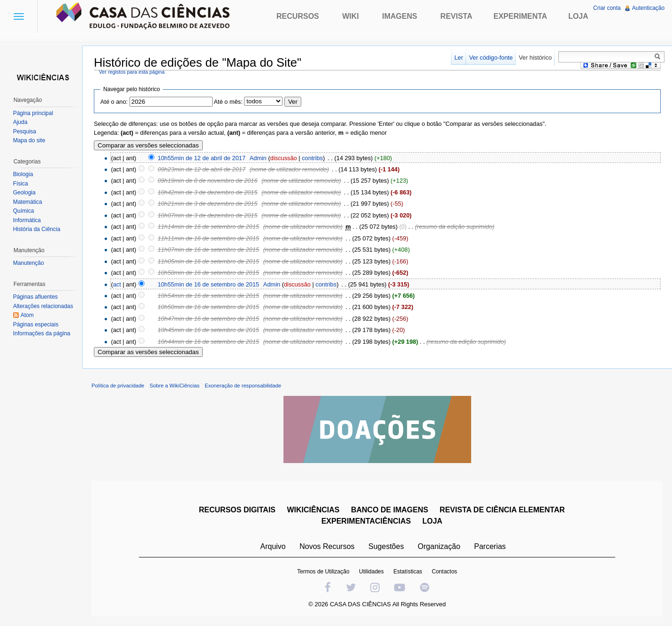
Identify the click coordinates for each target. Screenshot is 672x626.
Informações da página (42, 333)
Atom (27, 315)
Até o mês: (229, 102)
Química (24, 211)
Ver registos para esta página (132, 72)
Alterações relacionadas (43, 306)
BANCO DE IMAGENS (389, 510)
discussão (284, 158)
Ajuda (20, 122)
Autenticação (648, 8)
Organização (439, 547)
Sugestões (386, 547)
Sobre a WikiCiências (175, 386)
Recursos (298, 16)
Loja (578, 16)
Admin (259, 158)
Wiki (351, 16)
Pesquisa (25, 131)
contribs (313, 158)
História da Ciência (37, 229)
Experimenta (520, 16)
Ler (459, 58)
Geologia (24, 193)
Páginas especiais (36, 325)
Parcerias (490, 547)
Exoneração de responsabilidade (243, 386)
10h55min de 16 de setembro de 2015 (209, 284)
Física (21, 184)
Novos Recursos (327, 547)
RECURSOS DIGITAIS (237, 510)
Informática (27, 220)
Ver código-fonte (491, 58)
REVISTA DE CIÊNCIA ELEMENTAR (502, 510)
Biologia (23, 174)
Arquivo (273, 547)
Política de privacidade (118, 386)
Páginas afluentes (35, 297)
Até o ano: (115, 102)
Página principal (33, 113)
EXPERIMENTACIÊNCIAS (366, 522)
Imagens (400, 16)
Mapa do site (29, 140)
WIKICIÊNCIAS (313, 510)
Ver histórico (535, 58)
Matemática (28, 202)
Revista (456, 16)
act (118, 284)
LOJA (432, 522)
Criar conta (607, 8)
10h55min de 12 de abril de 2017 (202, 158)
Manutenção (29, 263)
